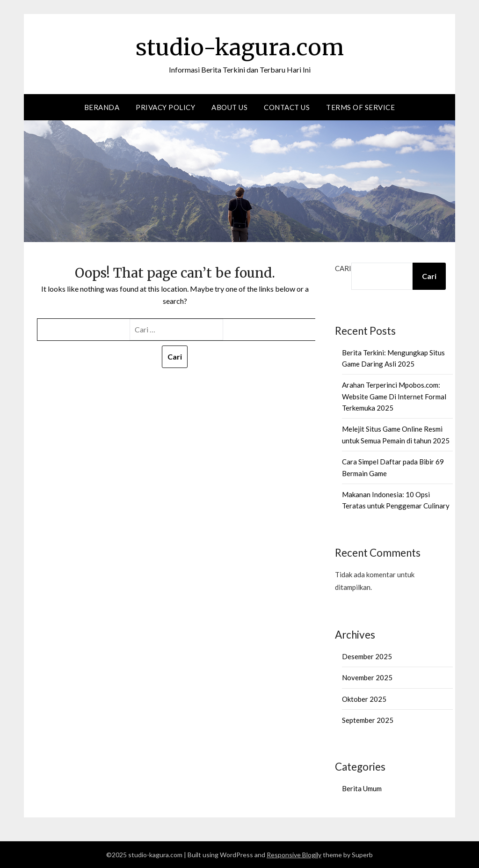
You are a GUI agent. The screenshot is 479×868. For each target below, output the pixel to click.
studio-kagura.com (240, 47)
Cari (343, 268)
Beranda (102, 107)
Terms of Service (360, 107)
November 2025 (367, 677)
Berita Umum (362, 788)
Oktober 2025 (364, 699)
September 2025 (368, 720)
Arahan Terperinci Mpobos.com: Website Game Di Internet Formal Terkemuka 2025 (394, 396)
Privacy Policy (165, 107)
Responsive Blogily (294, 855)
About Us (229, 107)
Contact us (287, 107)
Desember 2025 (367, 656)
